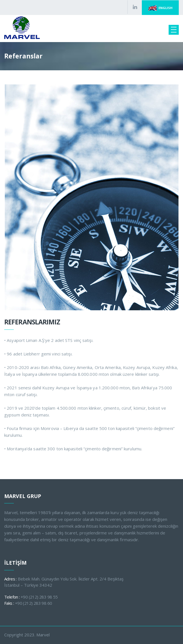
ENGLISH (160, 8)
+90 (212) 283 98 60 (34, 603)
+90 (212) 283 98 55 (39, 597)
